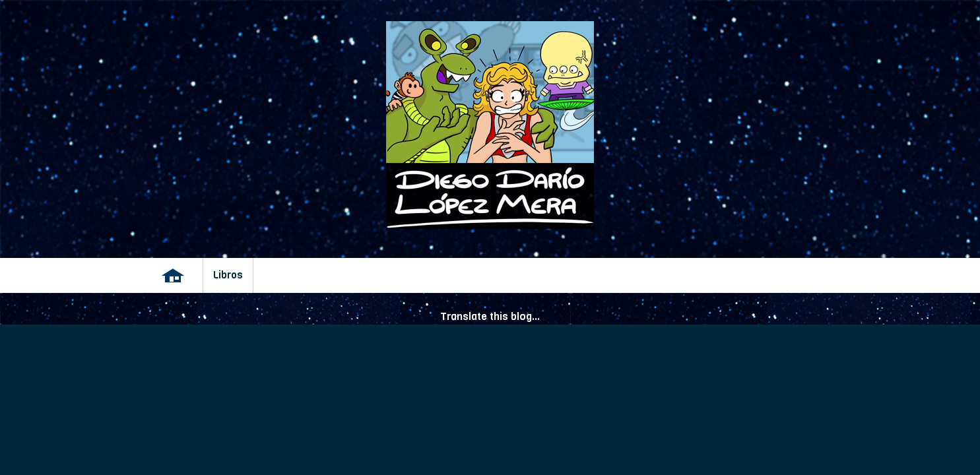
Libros (228, 275)
